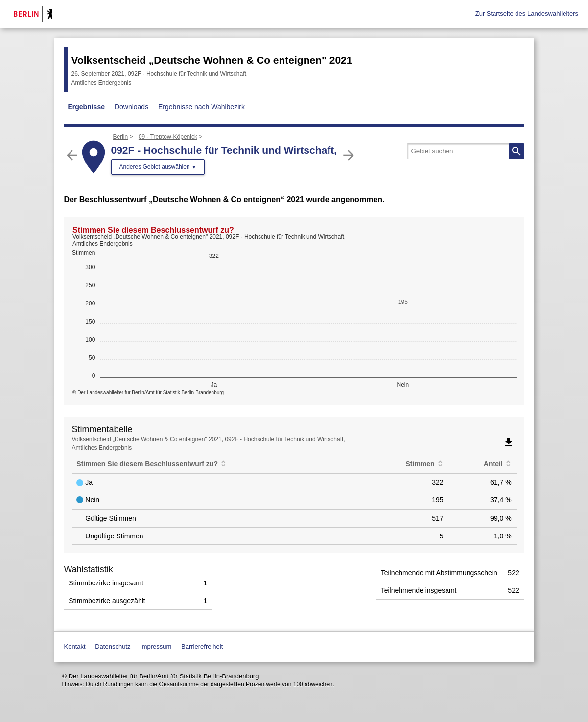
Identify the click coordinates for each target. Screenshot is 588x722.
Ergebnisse (86, 107)
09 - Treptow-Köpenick (168, 137)
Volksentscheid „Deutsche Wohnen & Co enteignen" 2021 (212, 60)
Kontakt (75, 646)
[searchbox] (466, 151)
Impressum (156, 646)
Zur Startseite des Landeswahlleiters (527, 13)
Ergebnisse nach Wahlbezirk (201, 107)
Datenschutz (113, 646)
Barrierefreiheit (202, 646)
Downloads (131, 107)
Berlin (121, 137)
